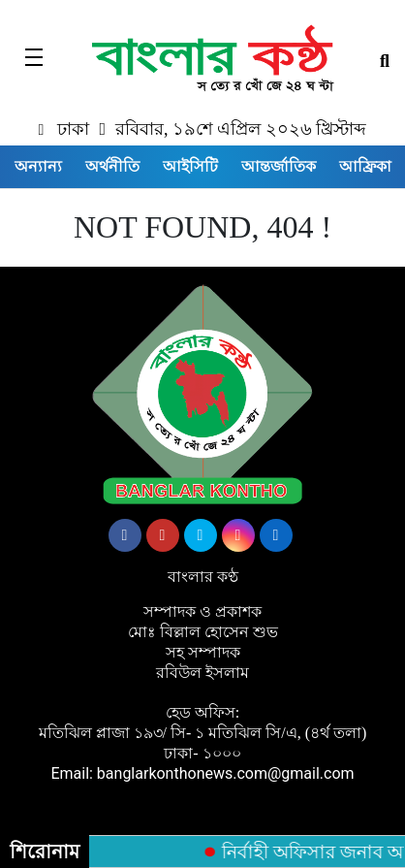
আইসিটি (190, 166)
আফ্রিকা (365, 166)
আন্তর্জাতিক (279, 166)
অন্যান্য (38, 166)
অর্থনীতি (112, 166)
